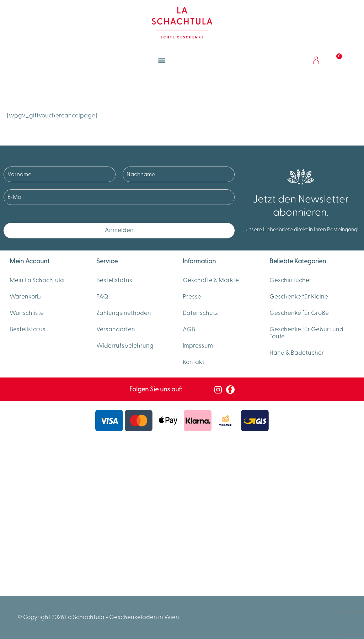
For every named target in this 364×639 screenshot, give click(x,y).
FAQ (102, 297)
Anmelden (119, 230)
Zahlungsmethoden (124, 313)
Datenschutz (200, 313)
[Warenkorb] (335, 60)
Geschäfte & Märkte (211, 280)
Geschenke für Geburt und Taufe (306, 333)
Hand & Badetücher (297, 353)
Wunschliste (27, 313)
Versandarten (116, 329)
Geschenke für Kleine (299, 297)
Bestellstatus (28, 329)
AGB (189, 329)
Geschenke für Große (299, 313)
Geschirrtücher (290, 280)
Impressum (198, 346)
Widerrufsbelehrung (125, 346)
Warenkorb (25, 297)
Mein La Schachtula (37, 280)
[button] (162, 60)
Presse (192, 297)
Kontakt (194, 362)
